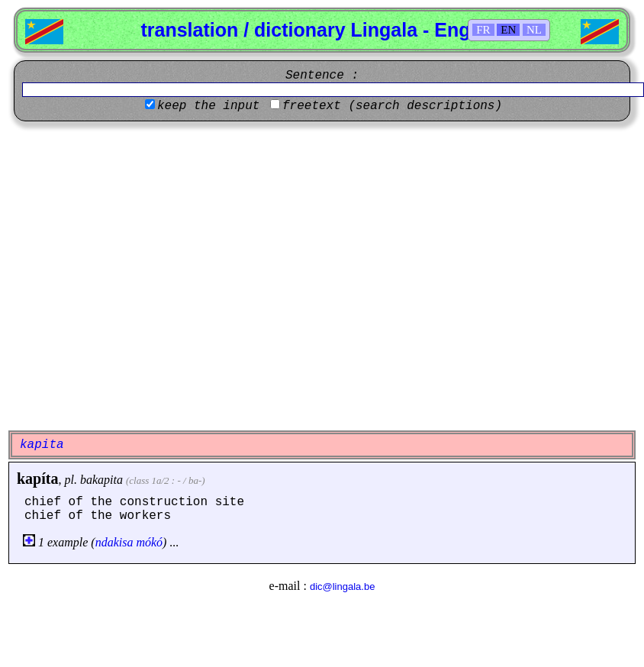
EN (508, 30)
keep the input (208, 106)
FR (483, 30)
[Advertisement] (143, 276)
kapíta (37, 478)
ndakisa (114, 542)
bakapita (101, 480)
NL (534, 30)
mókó (149, 542)
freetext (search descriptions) (392, 106)
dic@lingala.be (342, 586)
